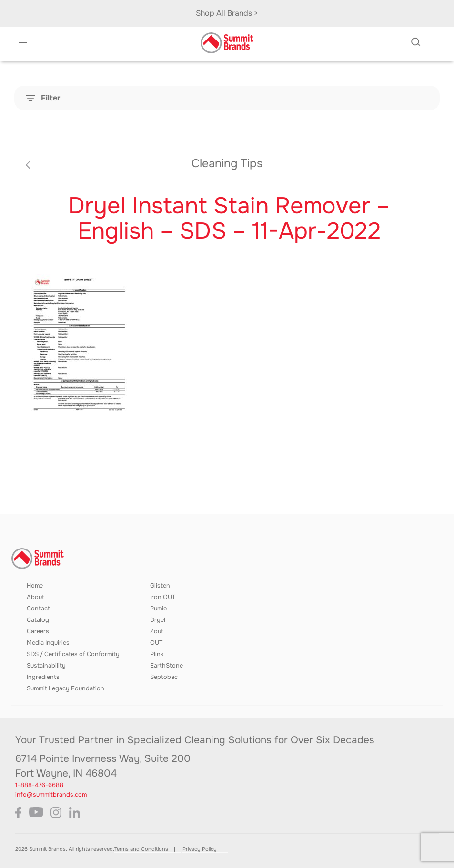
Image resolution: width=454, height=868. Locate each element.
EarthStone (166, 666)
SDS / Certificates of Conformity (73, 654)
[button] (23, 43)
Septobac (164, 677)
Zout (157, 631)
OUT (156, 643)
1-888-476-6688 (39, 785)
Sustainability (46, 666)
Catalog (38, 620)
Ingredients (43, 677)
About (35, 597)
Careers (38, 631)
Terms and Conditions (141, 849)
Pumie (158, 609)
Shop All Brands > (227, 13)
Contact (38, 609)
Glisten (160, 586)
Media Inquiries (48, 643)
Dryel (158, 620)
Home (35, 586)
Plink (157, 654)
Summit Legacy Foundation (66, 688)
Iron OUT (163, 597)
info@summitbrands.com (51, 795)
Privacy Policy (200, 849)
